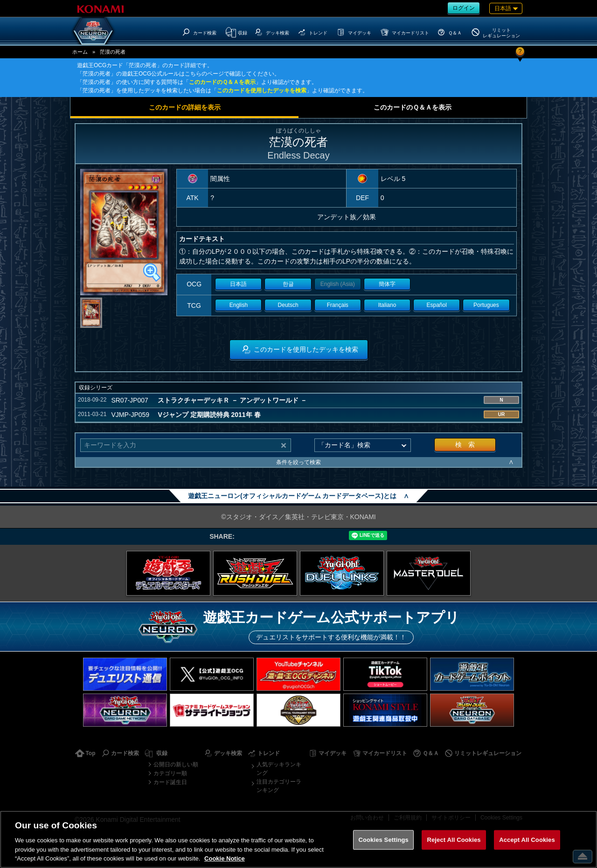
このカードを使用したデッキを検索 (262, 90)
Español (437, 305)
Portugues (486, 305)
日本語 (238, 284)
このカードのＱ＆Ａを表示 (222, 82)
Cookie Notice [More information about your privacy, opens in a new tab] (225, 858)
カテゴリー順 (170, 773)
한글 (288, 284)
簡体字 (387, 284)
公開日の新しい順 (176, 764)
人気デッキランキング (279, 769)
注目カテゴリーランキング (279, 786)
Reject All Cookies (454, 840)
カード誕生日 (170, 782)
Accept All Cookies (527, 840)
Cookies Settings (383, 840)
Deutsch (288, 305)
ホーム (80, 52)
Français (338, 305)
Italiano (387, 305)
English (239, 305)
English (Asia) (338, 284)
